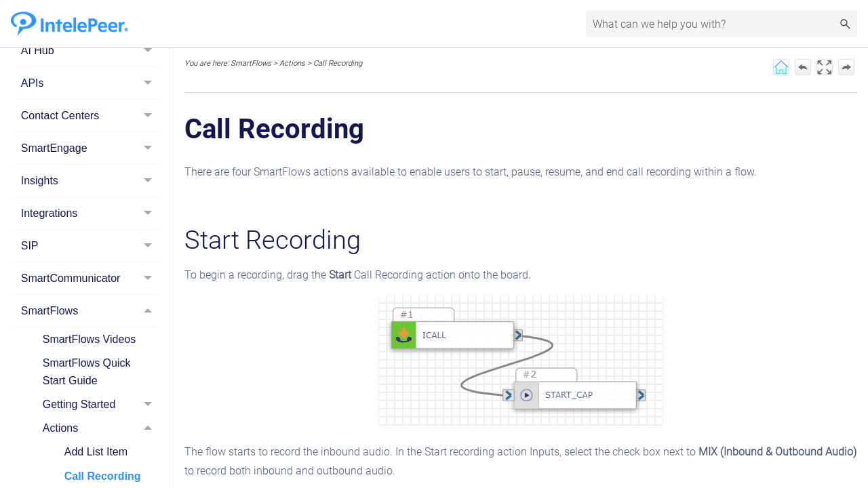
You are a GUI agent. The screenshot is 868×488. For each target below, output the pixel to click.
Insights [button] (90, 181)
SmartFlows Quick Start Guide (87, 372)
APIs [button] (90, 83)
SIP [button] (90, 246)
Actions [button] (101, 428)
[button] (845, 24)
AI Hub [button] (90, 50)
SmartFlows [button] (90, 311)
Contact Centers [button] (90, 116)
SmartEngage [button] (90, 148)
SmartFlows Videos (90, 339)
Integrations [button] (90, 213)
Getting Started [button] (101, 404)
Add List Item (96, 452)
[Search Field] (722, 24)
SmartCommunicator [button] (90, 278)
